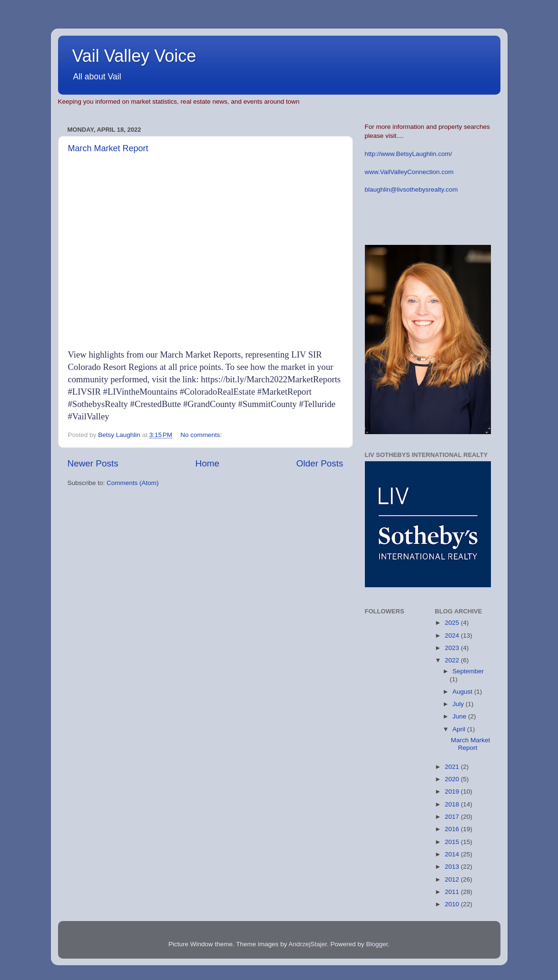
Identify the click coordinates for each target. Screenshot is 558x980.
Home (207, 463)
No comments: (202, 435)
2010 (453, 904)
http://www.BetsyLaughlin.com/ (409, 154)
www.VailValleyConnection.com (409, 172)
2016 (453, 829)
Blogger (377, 944)
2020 (453, 779)
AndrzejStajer (308, 944)
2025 (453, 623)
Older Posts (320, 463)
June (460, 716)
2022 (453, 660)
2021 (453, 767)
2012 (453, 879)
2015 (453, 842)
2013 (453, 867)
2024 (453, 636)
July (459, 704)
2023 (453, 648)
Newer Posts (93, 463)
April (460, 729)
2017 (453, 817)
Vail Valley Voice (134, 56)
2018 (453, 804)
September (468, 671)
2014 (453, 854)
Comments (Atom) (133, 483)
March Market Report (108, 148)
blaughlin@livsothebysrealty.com (411, 189)
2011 (453, 892)
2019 (453, 791)
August (463, 692)
